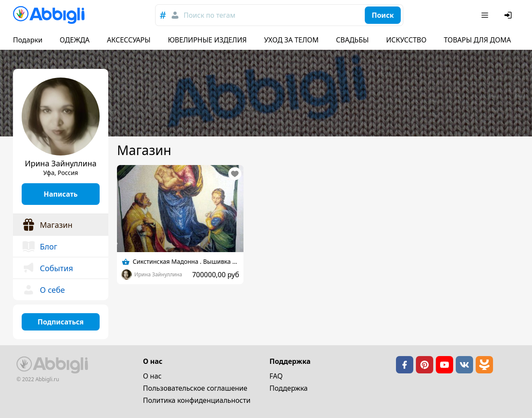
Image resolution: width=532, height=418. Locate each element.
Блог (39, 246)
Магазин (47, 225)
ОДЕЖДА (75, 40)
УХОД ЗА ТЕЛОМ (292, 40)
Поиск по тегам (209, 15)
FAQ (276, 376)
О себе (43, 290)
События (47, 268)
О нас (152, 376)
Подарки (28, 40)
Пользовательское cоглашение (195, 388)
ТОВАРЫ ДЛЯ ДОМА (477, 40)
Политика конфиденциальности (197, 400)
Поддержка (289, 388)
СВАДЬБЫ (353, 40)
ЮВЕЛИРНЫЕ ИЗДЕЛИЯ (207, 40)
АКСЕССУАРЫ (129, 40)
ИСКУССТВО (406, 40)
